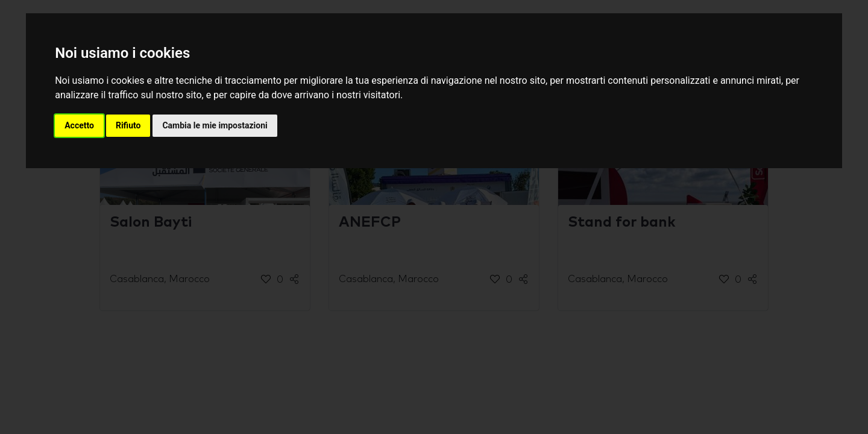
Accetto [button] (79, 125)
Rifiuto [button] (128, 125)
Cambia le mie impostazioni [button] (215, 125)
